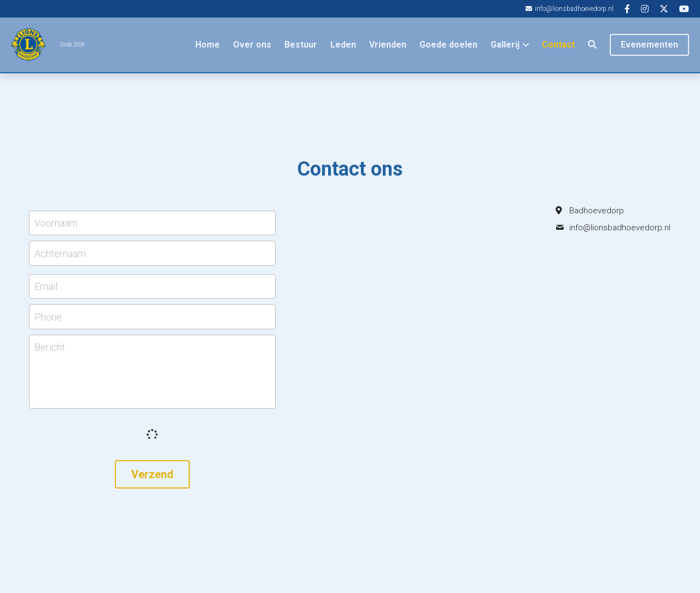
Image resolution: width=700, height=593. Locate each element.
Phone (48, 317)
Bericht (50, 347)
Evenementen (649, 45)
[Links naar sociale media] (627, 9)
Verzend (152, 474)
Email (46, 286)
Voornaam (56, 223)
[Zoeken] (592, 45)
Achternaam (60, 253)
